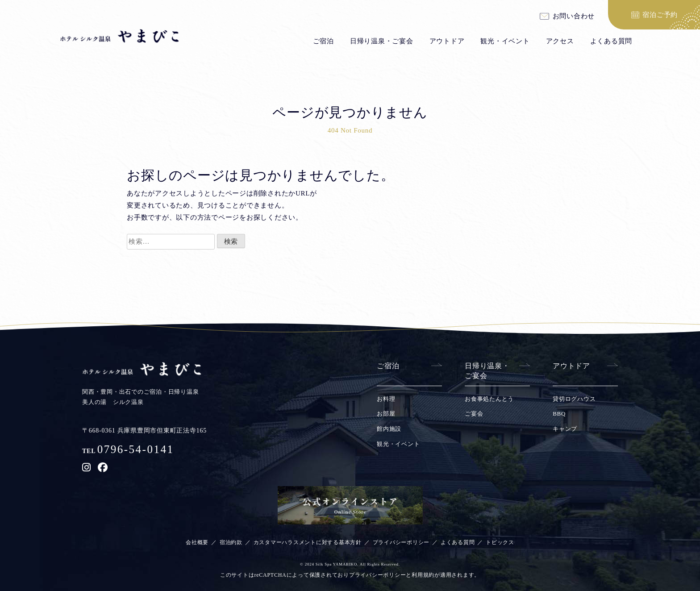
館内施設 (389, 429)
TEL (128, 451)
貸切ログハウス (574, 399)
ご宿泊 (323, 41)
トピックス (500, 542)
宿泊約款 (231, 542)
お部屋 (386, 414)
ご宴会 (474, 414)
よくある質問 (611, 41)
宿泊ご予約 (660, 15)
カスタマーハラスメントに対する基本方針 (308, 542)
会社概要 (197, 542)
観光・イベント (505, 41)
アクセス (560, 41)
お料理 (386, 399)
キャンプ (565, 429)
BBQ (559, 414)
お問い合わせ (574, 17)
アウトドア (447, 41)
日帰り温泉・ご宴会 (382, 41)
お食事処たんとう (489, 399)
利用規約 (423, 575)
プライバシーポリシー (401, 542)
